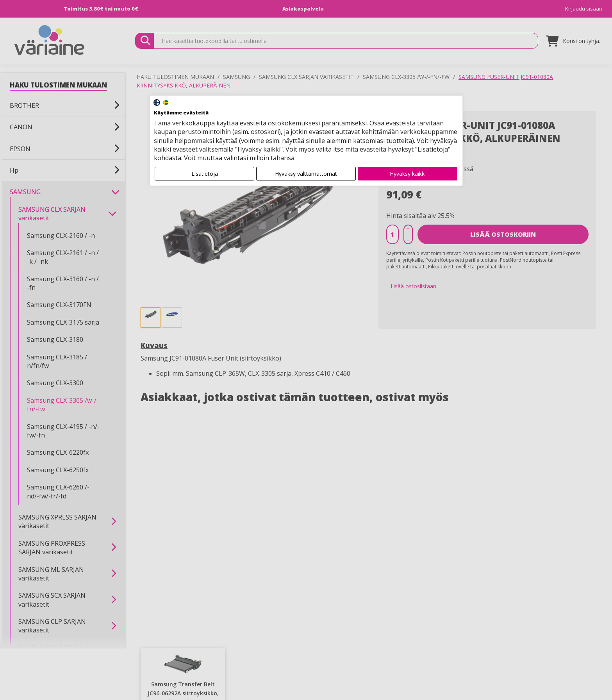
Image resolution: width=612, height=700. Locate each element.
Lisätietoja (205, 174)
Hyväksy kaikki (408, 174)
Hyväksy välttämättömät (306, 174)
